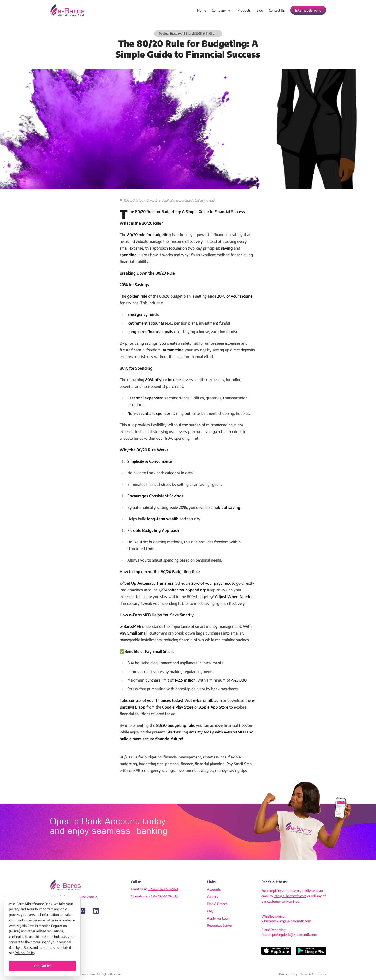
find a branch (217, 904)
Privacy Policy (288, 974)
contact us (277, 10)
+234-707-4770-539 (163, 896)
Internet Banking (308, 10)
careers (212, 897)
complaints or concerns (284, 891)
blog (260, 10)
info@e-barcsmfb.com (290, 896)
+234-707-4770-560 (163, 889)
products (244, 10)
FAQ (210, 911)
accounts (214, 889)
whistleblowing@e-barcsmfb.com (286, 921)
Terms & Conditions (313, 974)
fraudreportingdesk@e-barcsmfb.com (289, 935)
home (202, 10)
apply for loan (218, 918)
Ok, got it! (42, 966)
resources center (220, 925)
